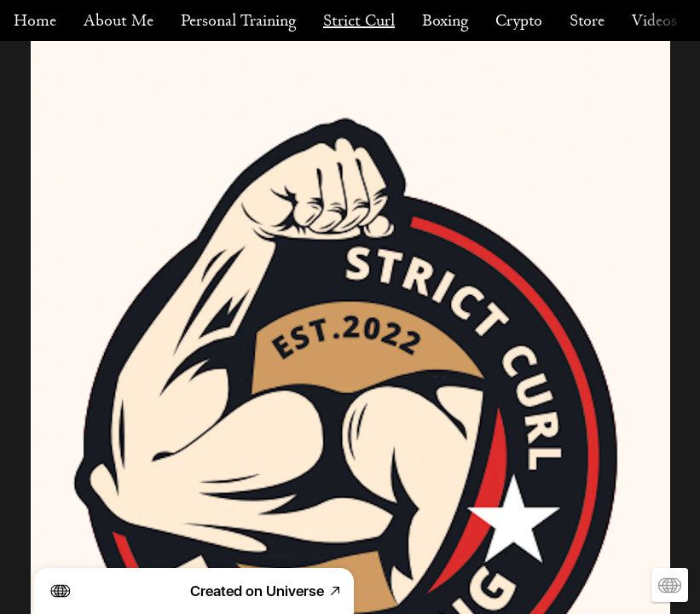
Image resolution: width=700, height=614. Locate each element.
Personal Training (238, 20)
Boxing (445, 20)
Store (587, 20)
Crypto (519, 20)
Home (35, 20)
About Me (119, 20)
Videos (654, 20)
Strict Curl (359, 20)
